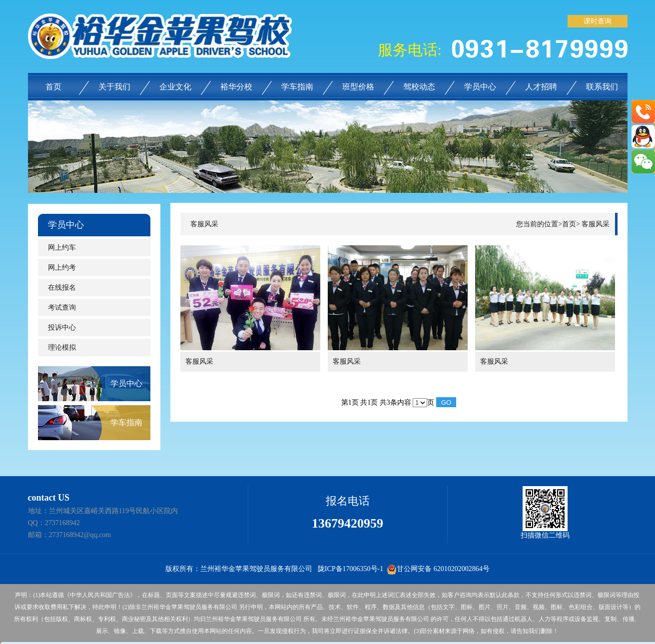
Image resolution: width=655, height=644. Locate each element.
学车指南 (297, 87)
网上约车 (62, 248)
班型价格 (358, 87)
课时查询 (598, 21)
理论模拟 (62, 347)
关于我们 (114, 87)
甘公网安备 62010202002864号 (438, 569)
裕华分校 (236, 87)
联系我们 (602, 87)
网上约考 (62, 268)
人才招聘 (541, 87)
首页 (53, 87)
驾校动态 (419, 87)
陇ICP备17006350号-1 (350, 569)
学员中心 (480, 87)
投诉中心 (62, 327)
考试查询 (62, 308)
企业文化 (175, 87)
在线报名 (62, 288)
